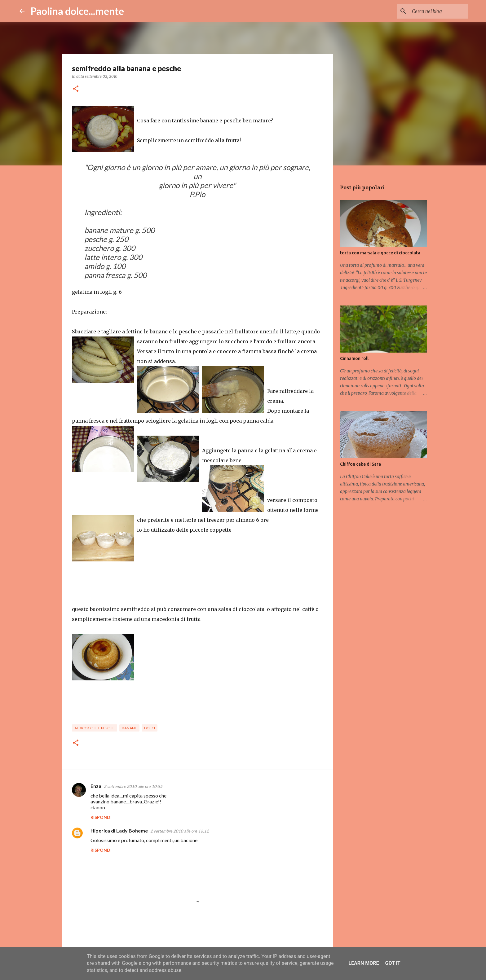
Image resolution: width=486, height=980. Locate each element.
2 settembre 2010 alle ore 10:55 (133, 786)
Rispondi (101, 817)
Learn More (364, 963)
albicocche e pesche (95, 728)
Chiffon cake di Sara (360, 464)
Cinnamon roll (354, 358)
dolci (150, 728)
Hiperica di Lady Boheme (119, 831)
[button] (76, 89)
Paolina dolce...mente (77, 11)
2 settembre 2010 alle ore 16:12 (180, 831)
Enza (96, 786)
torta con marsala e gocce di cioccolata (380, 253)
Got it (393, 963)
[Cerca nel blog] (435, 11)
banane (129, 728)
